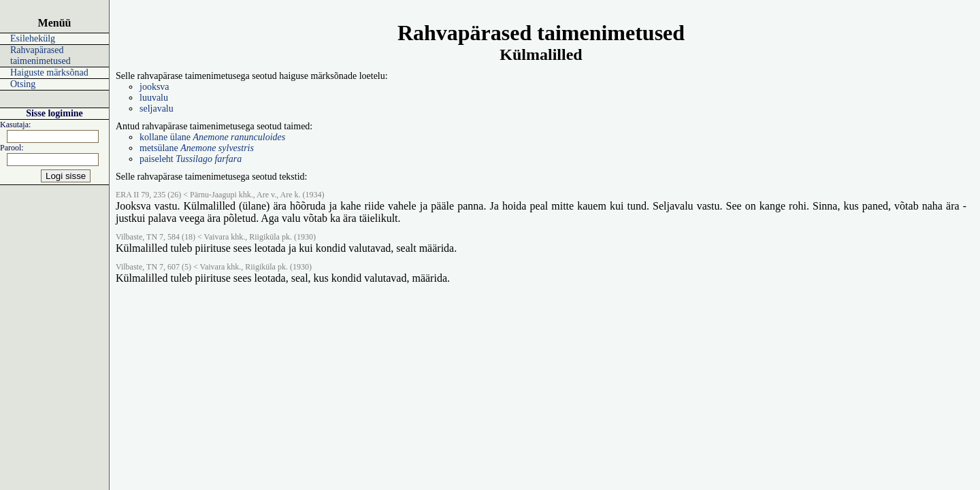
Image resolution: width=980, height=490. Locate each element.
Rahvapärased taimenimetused (40, 55)
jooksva (154, 87)
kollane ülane (212, 137)
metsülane (197, 148)
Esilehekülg (33, 38)
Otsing (23, 84)
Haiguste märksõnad (49, 72)
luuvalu (154, 98)
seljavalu (157, 109)
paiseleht (191, 159)
